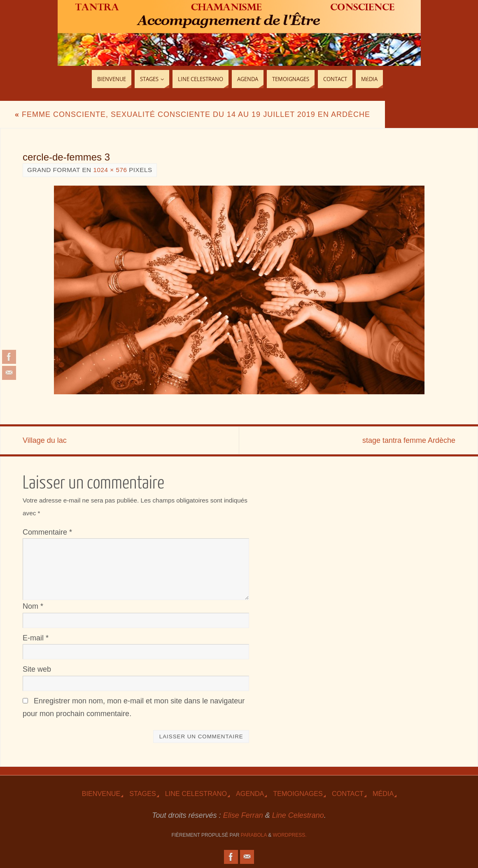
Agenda (250, 794)
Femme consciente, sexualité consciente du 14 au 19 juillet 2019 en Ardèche (192, 114)
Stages (142, 794)
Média (383, 794)
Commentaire (47, 532)
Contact (348, 794)
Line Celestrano (196, 794)
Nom (33, 606)
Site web (37, 669)
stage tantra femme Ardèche (409, 440)
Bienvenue (101, 794)
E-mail (36, 638)
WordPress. (290, 835)
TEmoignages (298, 794)
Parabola (254, 835)
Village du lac (45, 440)
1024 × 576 (110, 170)
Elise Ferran (243, 815)
